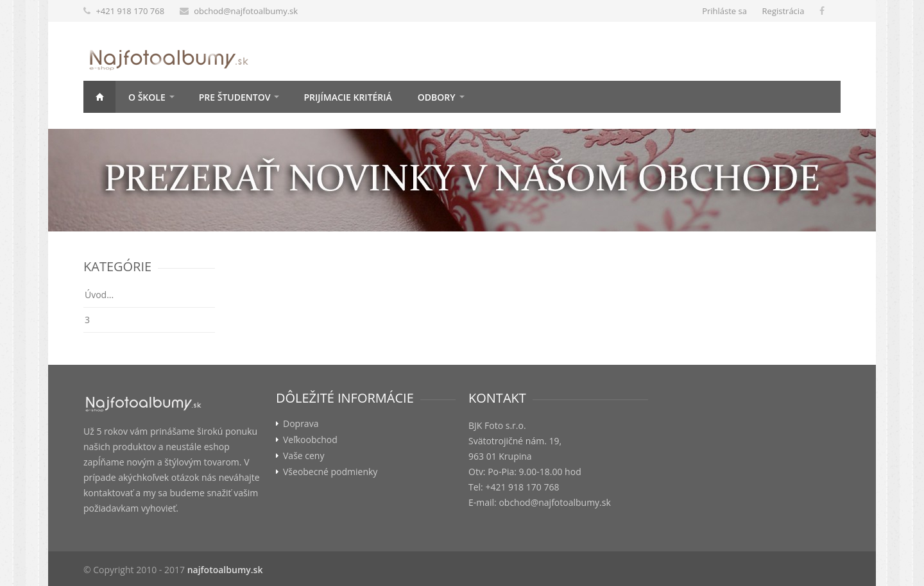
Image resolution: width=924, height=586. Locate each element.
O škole (147, 97)
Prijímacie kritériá (347, 97)
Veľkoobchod (310, 440)
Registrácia (783, 11)
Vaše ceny (304, 456)
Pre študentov (235, 97)
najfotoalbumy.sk (225, 570)
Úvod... (99, 295)
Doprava (301, 424)
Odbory (437, 97)
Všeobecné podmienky (330, 472)
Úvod (99, 97)
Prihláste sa (724, 11)
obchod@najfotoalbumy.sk (246, 11)
